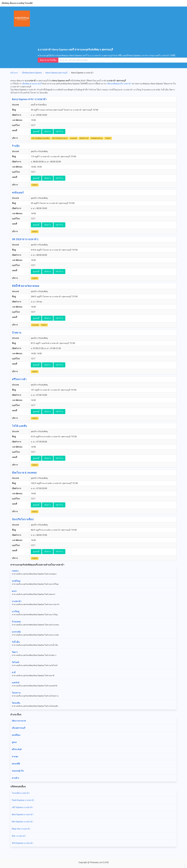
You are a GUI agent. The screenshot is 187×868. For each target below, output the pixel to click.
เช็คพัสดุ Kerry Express (32, 73)
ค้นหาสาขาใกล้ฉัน (48, 60)
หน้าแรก (14, 73)
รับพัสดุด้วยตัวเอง (97, 138)
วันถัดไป (108, 138)
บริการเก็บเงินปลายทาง (60, 138)
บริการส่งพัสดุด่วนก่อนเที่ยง (41, 138)
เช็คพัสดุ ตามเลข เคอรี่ (32, 84)
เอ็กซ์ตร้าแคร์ (84, 138)
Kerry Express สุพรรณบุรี (56, 73)
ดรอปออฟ (74, 138)
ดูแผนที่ (36, 131)
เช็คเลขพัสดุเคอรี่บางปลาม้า (119, 84)
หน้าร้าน (59, 131)
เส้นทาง (48, 131)
